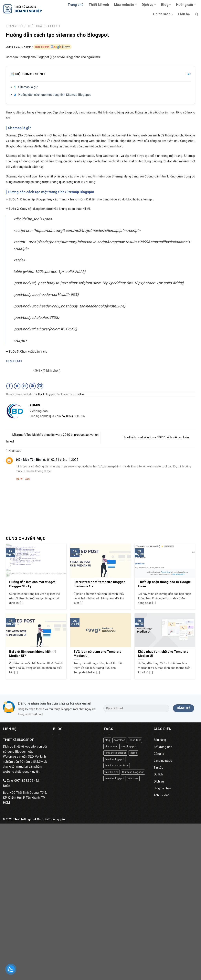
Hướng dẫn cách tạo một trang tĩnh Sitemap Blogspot (54, 95)
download (119, 740)
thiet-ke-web (112, 772)
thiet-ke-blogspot (114, 759)
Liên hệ (184, 14)
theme (133, 753)
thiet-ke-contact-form (117, 766)
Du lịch (158, 774)
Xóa (27, 479)
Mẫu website (125, 5)
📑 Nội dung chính (100, 74)
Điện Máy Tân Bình (29, 460)
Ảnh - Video (162, 795)
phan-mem (111, 746)
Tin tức (158, 767)
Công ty (159, 754)
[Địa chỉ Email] (136, 708)
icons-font (135, 740)
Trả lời (19, 479)
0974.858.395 (74, 416)
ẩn (189, 74)
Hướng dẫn (186, 5)
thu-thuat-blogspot (45, 394)
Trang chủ (75, 5)
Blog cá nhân (162, 788)
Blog (166, 5)
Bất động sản (163, 747)
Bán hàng (160, 740)
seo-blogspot (128, 746)
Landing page (163, 761)
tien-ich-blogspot (114, 778)
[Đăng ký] (184, 708)
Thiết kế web (99, 5)
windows (133, 778)
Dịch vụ (149, 5)
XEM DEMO (14, 361)
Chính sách (163, 14)
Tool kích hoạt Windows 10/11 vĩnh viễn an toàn (159, 437)
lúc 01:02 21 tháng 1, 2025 (60, 460)
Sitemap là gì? (28, 87)
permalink (79, 394)
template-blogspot (115, 753)
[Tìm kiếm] (196, 14)
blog (107, 740)
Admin (28, 47)
